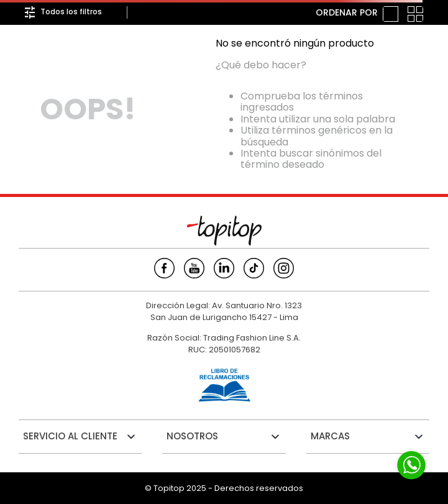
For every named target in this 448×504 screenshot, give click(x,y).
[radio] (391, 14)
